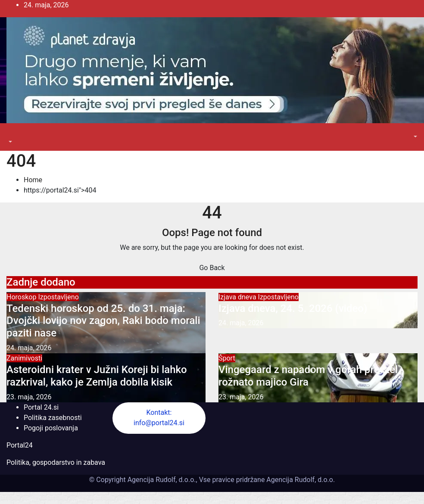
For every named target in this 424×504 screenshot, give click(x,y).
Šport (227, 358)
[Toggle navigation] (12, 134)
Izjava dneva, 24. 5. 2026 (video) (293, 308)
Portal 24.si (41, 407)
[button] (9, 142)
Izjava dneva (238, 297)
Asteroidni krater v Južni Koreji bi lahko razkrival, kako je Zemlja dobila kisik (97, 376)
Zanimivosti (24, 358)
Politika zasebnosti (53, 418)
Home (33, 180)
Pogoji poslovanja (51, 428)
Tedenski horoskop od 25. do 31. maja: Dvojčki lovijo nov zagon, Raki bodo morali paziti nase (103, 321)
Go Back (212, 268)
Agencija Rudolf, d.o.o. (300, 480)
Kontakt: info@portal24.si (159, 418)
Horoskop (22, 297)
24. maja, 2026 (29, 348)
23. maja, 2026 (29, 397)
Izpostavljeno (58, 297)
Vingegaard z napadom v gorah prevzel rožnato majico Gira (308, 376)
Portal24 (20, 445)
